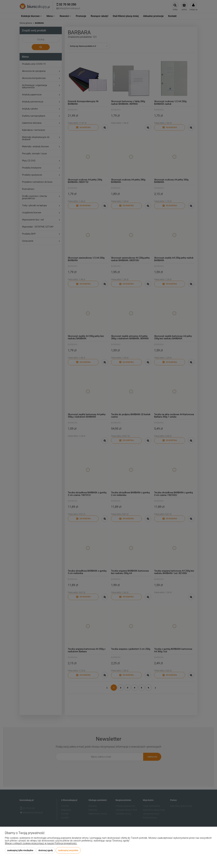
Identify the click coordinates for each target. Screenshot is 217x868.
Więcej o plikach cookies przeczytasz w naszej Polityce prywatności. (41, 843)
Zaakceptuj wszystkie (68, 850)
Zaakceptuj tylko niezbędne (20, 850)
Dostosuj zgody (46, 850)
